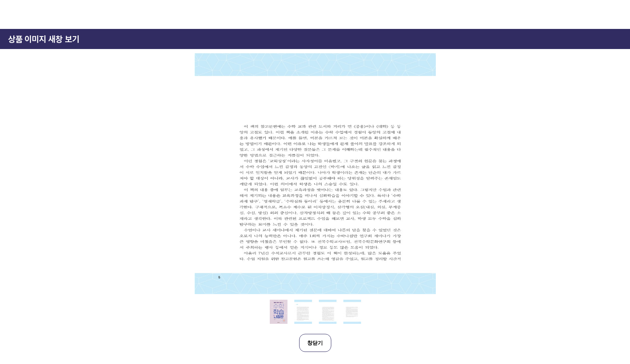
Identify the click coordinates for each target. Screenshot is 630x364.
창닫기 (315, 343)
